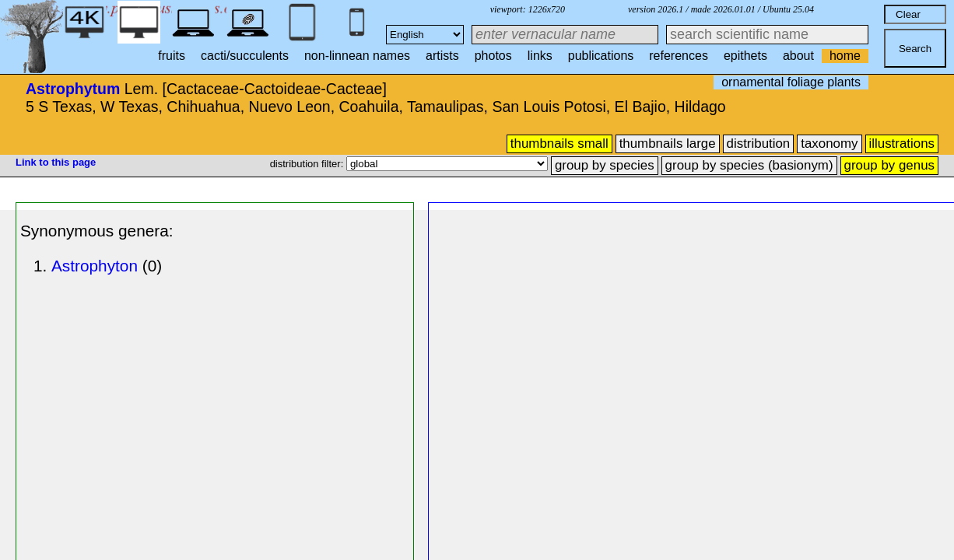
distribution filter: (308, 164)
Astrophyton (95, 266)
